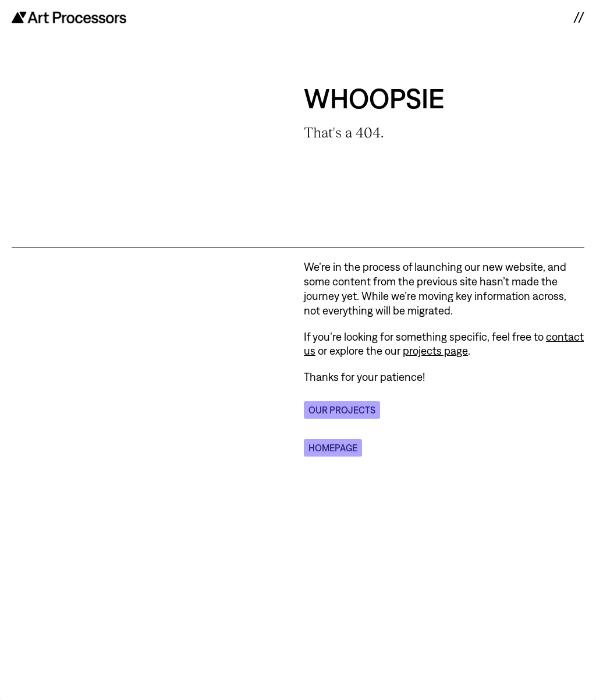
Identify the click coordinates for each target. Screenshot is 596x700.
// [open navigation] (579, 17)
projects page (435, 351)
